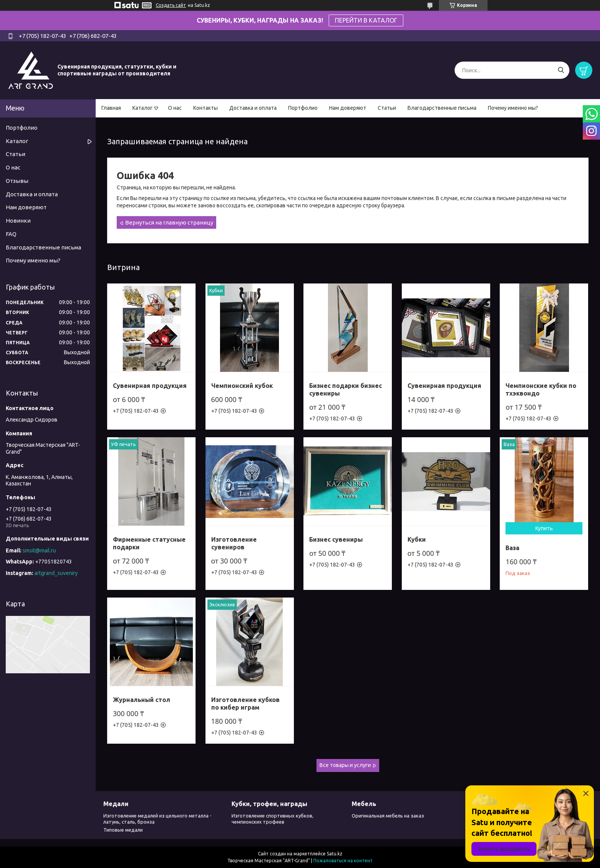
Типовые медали (123, 830)
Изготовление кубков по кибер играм (245, 704)
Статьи (387, 108)
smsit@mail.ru (39, 550)
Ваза (512, 548)
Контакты (205, 108)
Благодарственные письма (442, 108)
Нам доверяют (348, 108)
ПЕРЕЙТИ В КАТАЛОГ (366, 20)
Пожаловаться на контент (343, 861)
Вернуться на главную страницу (169, 222)
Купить (544, 528)
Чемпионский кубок (242, 386)
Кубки (417, 539)
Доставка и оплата (253, 108)
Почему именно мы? (513, 108)
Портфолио (303, 108)
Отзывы (17, 181)
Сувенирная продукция (150, 386)
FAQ (11, 234)
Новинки (18, 221)
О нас (175, 108)
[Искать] (561, 70)
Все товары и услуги (345, 765)
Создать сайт (171, 5)
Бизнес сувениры (336, 539)
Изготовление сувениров (234, 543)
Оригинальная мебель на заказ (388, 816)
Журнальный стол (142, 700)
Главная (111, 108)
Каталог (143, 108)
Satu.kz (335, 854)
